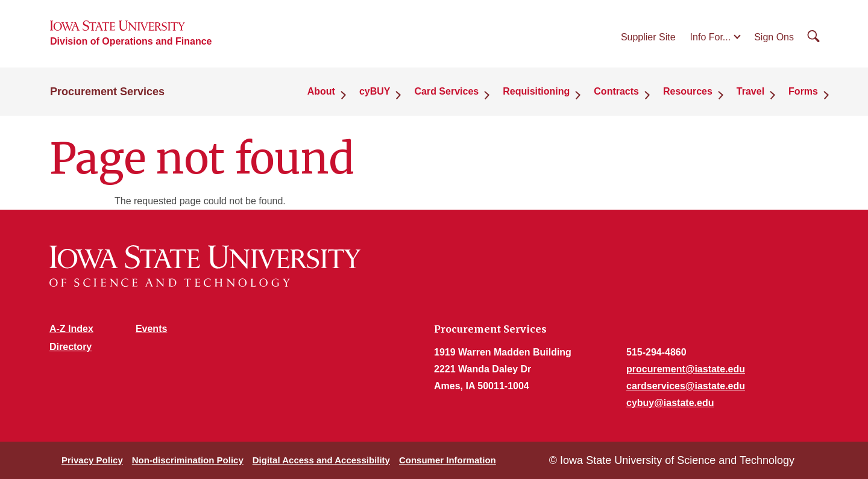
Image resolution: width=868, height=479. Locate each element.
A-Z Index (71, 329)
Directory (71, 347)
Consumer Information (448, 460)
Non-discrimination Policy (188, 460)
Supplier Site (648, 37)
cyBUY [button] (375, 91)
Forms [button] (803, 91)
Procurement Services (107, 92)
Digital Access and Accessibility (321, 460)
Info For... (711, 37)
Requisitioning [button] (536, 91)
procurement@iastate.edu (686, 369)
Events (151, 329)
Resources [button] (688, 91)
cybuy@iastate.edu (670, 403)
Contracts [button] (616, 91)
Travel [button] (750, 91)
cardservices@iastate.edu (686, 386)
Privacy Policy (92, 460)
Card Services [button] (446, 91)
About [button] (321, 91)
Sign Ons (774, 37)
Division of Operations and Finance (131, 41)
